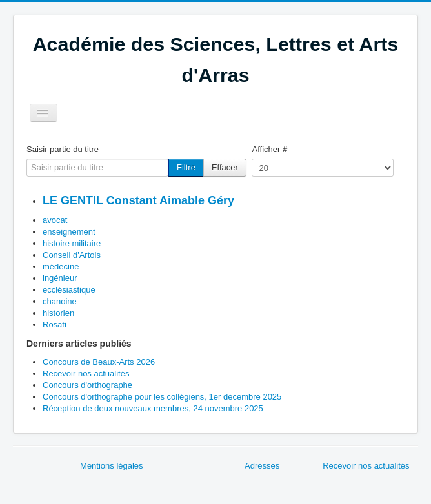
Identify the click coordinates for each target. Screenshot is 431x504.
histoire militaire (72, 243)
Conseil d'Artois (72, 255)
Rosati (55, 325)
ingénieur (60, 278)
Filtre (186, 167)
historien (58, 313)
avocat (55, 220)
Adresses (262, 466)
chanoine (60, 301)
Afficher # (269, 149)
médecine (61, 267)
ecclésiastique (69, 290)
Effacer (225, 167)
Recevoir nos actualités (366, 466)
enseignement (69, 232)
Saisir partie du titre (63, 149)
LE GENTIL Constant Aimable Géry (138, 200)
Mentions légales (112, 466)
